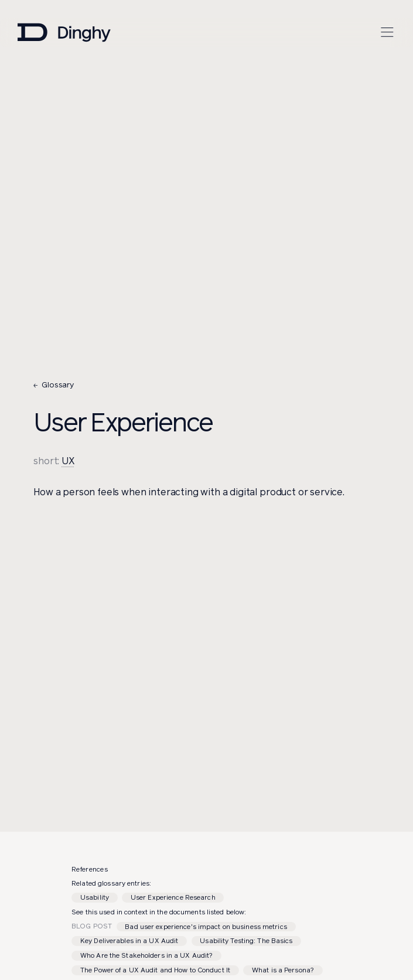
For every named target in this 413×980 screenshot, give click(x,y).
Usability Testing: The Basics (246, 941)
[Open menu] (387, 32)
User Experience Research (173, 897)
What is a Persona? (283, 970)
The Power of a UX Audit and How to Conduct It (155, 970)
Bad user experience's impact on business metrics (206, 927)
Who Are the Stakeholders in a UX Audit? (146, 955)
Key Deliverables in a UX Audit (129, 941)
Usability (95, 897)
